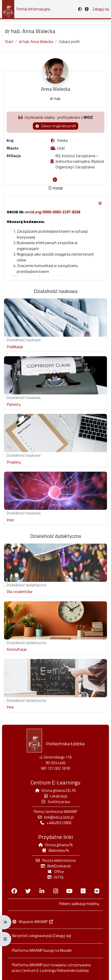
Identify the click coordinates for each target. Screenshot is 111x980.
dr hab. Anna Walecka (36, 42)
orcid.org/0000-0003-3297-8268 (53, 212)
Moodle (66, 951)
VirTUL (55, 877)
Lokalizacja (56, 796)
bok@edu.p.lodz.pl (55, 817)
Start (9, 42)
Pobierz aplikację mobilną (79, 904)
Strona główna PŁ (55, 845)
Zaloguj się (101, 9)
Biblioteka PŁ (55, 851)
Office (55, 872)
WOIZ (88, 117)
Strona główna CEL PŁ (56, 791)
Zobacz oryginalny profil (55, 126)
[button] (87, 9)
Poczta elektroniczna (55, 861)
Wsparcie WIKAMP (33, 922)
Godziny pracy (55, 802)
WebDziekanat (55, 866)
